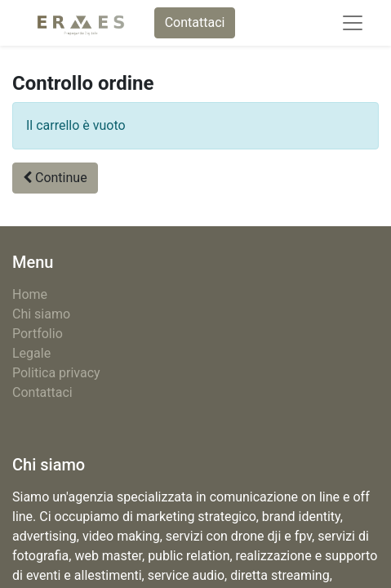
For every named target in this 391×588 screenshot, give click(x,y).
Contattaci (195, 22)
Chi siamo (41, 314)
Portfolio (38, 334)
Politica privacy (56, 373)
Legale (31, 353)
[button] (55, 178)
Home (30, 294)
